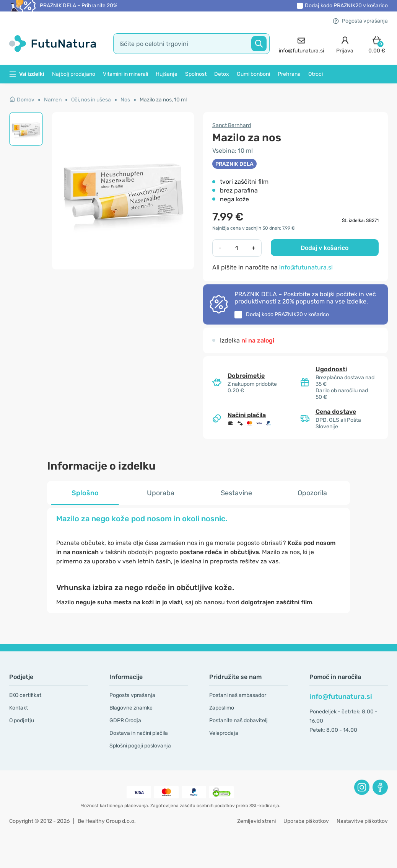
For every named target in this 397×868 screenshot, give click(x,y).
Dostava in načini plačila (139, 733)
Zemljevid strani (256, 821)
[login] (345, 44)
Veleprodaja (224, 733)
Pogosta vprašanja (360, 21)
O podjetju (22, 720)
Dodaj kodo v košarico (346, 6)
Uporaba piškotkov (306, 821)
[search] (192, 44)
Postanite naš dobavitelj (238, 720)
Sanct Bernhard (232, 125)
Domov (22, 100)
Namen (53, 100)
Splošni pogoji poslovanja (140, 746)
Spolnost (196, 74)
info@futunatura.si (306, 267)
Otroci (316, 74)
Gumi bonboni (253, 74)
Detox (222, 74)
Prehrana (289, 74)
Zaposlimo (222, 708)
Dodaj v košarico (325, 248)
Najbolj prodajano (74, 74)
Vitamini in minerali (125, 74)
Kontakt (19, 708)
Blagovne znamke (131, 708)
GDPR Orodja (125, 720)
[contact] (301, 44)
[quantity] (237, 248)
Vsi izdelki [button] (27, 74)
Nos (125, 100)
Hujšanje (167, 74)
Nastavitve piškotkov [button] (362, 821)
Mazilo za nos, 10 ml (163, 100)
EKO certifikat (25, 695)
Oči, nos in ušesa (91, 100)
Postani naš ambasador (238, 695)
